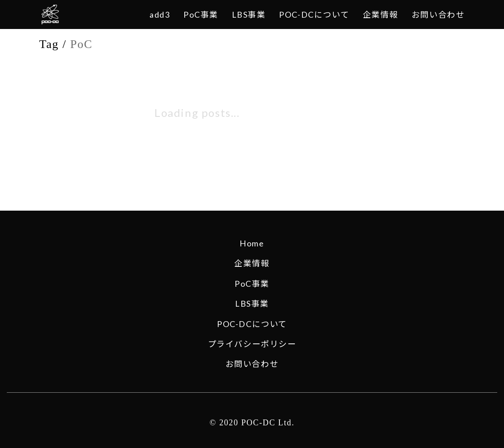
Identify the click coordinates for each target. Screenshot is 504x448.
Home (252, 243)
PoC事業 (252, 284)
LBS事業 (252, 303)
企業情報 (252, 263)
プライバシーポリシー (252, 344)
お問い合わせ (252, 364)
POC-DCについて (252, 324)
